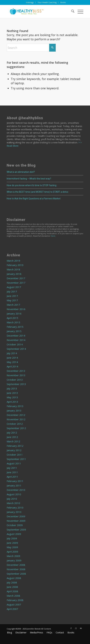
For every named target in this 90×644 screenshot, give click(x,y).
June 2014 (12, 358)
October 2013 (15, 380)
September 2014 (16, 349)
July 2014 (12, 353)
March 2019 (13, 261)
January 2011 (14, 485)
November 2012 (16, 419)
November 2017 (16, 283)
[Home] (37, 12)
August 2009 (14, 534)
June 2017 (12, 296)
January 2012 (14, 450)
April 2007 (12, 609)
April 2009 (12, 552)
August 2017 (14, 287)
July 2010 (12, 499)
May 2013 (12, 397)
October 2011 (15, 455)
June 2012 (12, 437)
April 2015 (12, 318)
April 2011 (12, 477)
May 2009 (12, 547)
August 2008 (14, 578)
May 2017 (12, 300)
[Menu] (79, 12)
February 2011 (15, 481)
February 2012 (15, 446)
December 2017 (16, 278)
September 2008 (16, 574)
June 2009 (12, 543)
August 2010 (14, 494)
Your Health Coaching (47, 2)
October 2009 (15, 525)
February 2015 (15, 327)
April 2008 (12, 591)
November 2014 (16, 340)
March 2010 (13, 503)
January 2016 (14, 314)
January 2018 (14, 274)
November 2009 (16, 521)
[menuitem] (30, 2)
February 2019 (15, 265)
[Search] (71, 12)
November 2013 (16, 375)
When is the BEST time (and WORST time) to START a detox (37, 192)
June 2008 (12, 587)
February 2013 (15, 406)
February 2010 (15, 507)
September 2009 (16, 530)
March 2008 (13, 596)
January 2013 (14, 411)
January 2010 (14, 512)
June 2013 (12, 393)
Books (63, 2)
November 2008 (16, 569)
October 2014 (15, 344)
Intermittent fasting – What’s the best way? (29, 179)
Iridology (30, 2)
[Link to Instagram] (76, 628)
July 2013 (12, 388)
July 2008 (12, 582)
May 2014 (12, 362)
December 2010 (16, 490)
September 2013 (16, 384)
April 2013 (12, 402)
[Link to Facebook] (71, 628)
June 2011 (12, 472)
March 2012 (13, 441)
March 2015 (13, 322)
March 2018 (13, 269)
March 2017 (13, 305)
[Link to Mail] (81, 628)
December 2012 (16, 415)
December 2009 (16, 516)
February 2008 (15, 600)
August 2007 (14, 604)
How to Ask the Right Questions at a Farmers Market (34, 199)
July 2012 (12, 433)
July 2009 (12, 538)
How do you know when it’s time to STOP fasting (32, 185)
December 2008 (16, 565)
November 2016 (16, 309)
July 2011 (12, 468)
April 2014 (12, 366)
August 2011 (14, 463)
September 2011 (16, 459)
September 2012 (16, 428)
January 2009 (14, 560)
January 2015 (14, 331)
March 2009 (13, 556)
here (53, 236)
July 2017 (12, 291)
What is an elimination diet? (21, 172)
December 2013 (16, 371)
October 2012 (15, 424)
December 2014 (16, 336)
